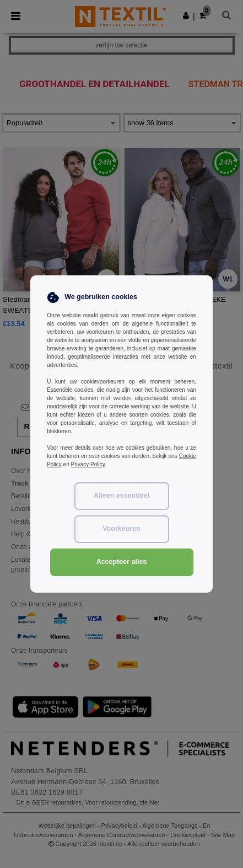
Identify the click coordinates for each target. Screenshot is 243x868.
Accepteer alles (122, 562)
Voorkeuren (121, 529)
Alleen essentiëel (121, 496)
